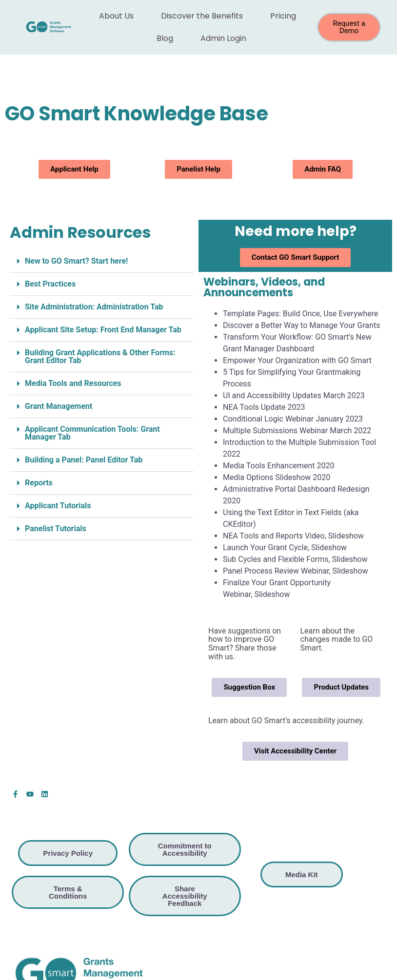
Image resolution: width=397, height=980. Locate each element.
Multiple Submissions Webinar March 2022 (297, 431)
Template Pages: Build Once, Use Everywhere (301, 314)
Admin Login (223, 38)
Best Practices (50, 284)
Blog (165, 38)
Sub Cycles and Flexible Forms (276, 559)
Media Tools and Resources (73, 383)
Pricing (283, 16)
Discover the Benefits (202, 16)
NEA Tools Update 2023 (264, 407)
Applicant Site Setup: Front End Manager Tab (103, 330)
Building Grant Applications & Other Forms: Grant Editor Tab (100, 356)
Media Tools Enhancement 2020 (279, 466)
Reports (39, 483)
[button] (102, 261)
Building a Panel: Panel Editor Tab (84, 460)
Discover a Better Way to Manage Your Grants (301, 325)
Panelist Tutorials (56, 528)
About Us (116, 16)
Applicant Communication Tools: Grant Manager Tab (92, 433)
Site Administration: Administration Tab (94, 307)
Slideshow (346, 536)
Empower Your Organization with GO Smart (297, 360)
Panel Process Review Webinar (276, 571)
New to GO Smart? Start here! (76, 261)
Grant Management (59, 406)
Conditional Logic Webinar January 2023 (293, 419)
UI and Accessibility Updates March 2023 (294, 395)
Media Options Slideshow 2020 (277, 477)
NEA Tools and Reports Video (274, 536)
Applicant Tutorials (58, 506)
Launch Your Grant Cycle (265, 548)
